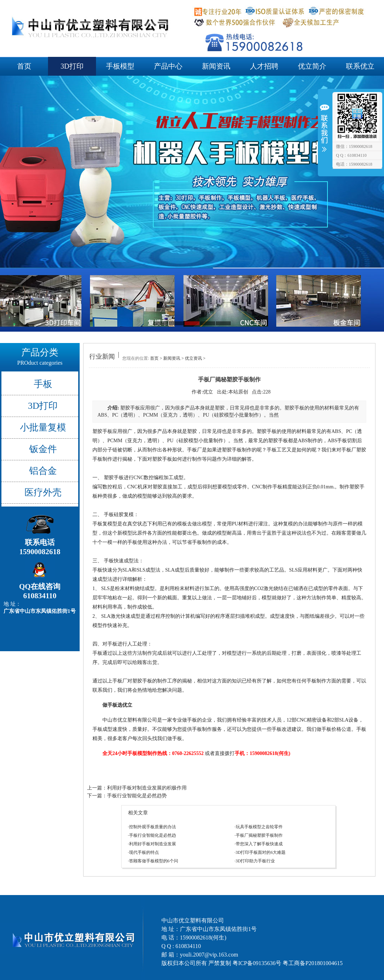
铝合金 (43, 471)
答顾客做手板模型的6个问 (154, 861)
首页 (24, 66)
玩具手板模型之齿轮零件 (259, 827)
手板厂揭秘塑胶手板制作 (259, 835)
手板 (43, 384)
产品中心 (168, 66)
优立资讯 (193, 358)
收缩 (324, 132)
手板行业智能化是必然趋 (153, 835)
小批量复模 (43, 427)
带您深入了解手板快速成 (259, 844)
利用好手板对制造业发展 (153, 844)
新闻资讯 (216, 66)
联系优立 (360, 66)
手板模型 (120, 66)
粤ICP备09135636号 (257, 963)
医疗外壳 (43, 492)
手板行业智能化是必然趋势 (137, 796)
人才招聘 (264, 66)
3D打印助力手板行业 (255, 861)
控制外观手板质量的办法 (153, 827)
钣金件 (43, 449)
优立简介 (312, 66)
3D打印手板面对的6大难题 (261, 852)
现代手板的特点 (144, 852)
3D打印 (72, 66)
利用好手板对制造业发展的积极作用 (147, 788)
